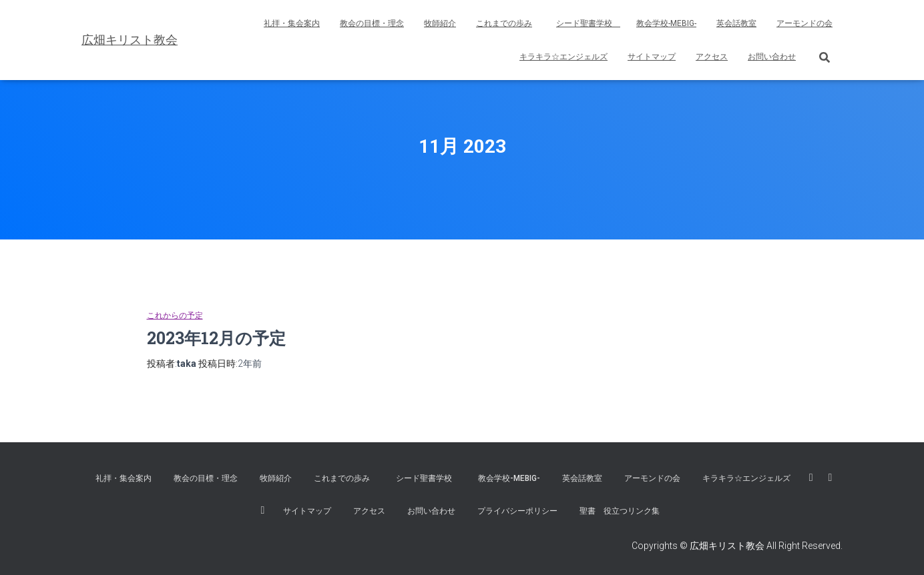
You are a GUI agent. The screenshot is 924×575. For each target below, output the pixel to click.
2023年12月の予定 (216, 338)
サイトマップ (652, 57)
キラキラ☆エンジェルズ (563, 57)
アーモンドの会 (804, 23)
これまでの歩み (504, 23)
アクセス (712, 57)
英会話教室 (736, 23)
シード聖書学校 (588, 23)
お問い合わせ (772, 57)
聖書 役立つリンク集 (620, 511)
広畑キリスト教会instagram (263, 510)
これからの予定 (175, 316)
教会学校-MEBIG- (666, 23)
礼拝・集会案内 (292, 23)
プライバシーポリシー (517, 511)
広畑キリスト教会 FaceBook (811, 478)
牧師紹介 (440, 23)
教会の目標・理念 (372, 23)
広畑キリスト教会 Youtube (831, 478)
